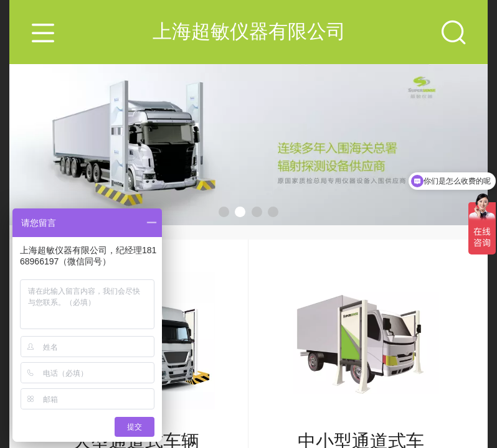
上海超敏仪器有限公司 (249, 31)
